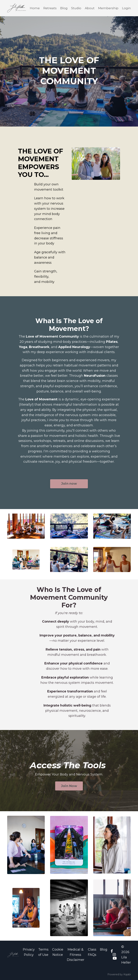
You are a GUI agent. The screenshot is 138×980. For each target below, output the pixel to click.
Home (33, 8)
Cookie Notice (58, 952)
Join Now (69, 786)
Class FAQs (92, 952)
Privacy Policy (29, 952)
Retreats (49, 8)
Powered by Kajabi (119, 974)
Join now (69, 483)
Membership (108, 8)
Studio (75, 8)
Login (126, 8)
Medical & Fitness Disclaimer (76, 955)
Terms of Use (43, 952)
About (89, 8)
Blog (63, 8)
